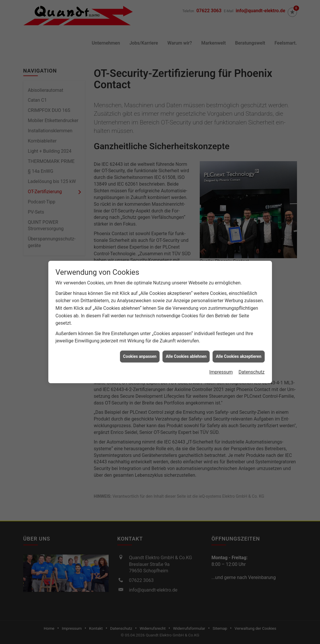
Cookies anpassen (140, 344)
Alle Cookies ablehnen (186, 344)
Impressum (221, 360)
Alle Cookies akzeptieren (238, 344)
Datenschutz (251, 360)
